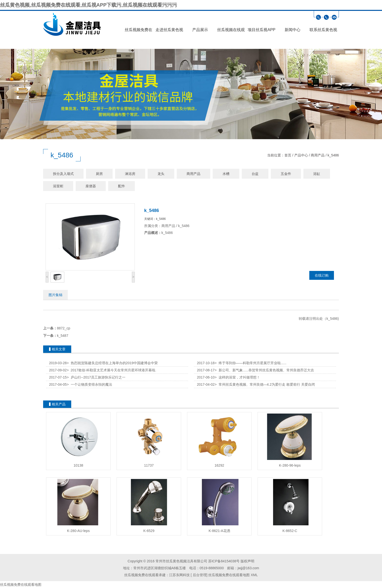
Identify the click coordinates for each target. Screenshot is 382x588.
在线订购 (322, 275)
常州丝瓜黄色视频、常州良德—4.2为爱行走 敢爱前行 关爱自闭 (265, 384)
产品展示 (200, 30)
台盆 (255, 174)
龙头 (161, 174)
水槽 (226, 174)
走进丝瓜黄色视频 (169, 31)
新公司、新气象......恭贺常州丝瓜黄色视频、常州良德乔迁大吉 (264, 370)
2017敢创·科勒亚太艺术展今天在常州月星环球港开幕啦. (112, 370)
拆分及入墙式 (63, 174)
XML (254, 575)
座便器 (91, 186)
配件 (122, 186)
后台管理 (199, 575)
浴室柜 (58, 186)
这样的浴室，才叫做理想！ (237, 377)
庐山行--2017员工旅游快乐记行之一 (96, 377)
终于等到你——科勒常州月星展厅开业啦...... (251, 363)
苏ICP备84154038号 (224, 561)
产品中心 (301, 155)
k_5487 (63, 336)
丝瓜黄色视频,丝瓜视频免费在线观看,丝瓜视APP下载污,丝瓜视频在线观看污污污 (88, 5)
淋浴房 (130, 174)
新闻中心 (293, 30)
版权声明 (247, 561)
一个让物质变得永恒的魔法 (89, 384)
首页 (288, 155)
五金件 (286, 174)
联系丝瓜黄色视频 (323, 31)
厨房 (99, 174)
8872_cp (64, 328)
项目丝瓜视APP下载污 (261, 31)
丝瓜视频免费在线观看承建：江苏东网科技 (157, 575)
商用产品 (318, 155)
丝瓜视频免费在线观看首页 (139, 31)
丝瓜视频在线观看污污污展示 (231, 31)
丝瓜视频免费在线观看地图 (229, 575)
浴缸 (317, 174)
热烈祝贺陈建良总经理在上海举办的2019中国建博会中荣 (112, 363)
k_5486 (333, 155)
